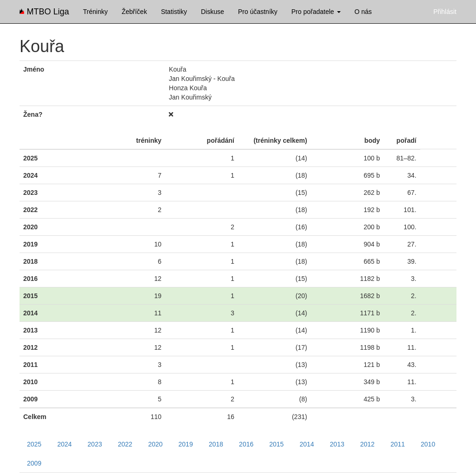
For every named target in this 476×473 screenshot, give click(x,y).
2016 (246, 444)
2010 (428, 444)
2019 (186, 444)
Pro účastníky (258, 12)
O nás (363, 12)
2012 (367, 444)
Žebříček (134, 12)
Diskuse (212, 12)
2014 (307, 444)
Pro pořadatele (316, 12)
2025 (34, 444)
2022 (125, 444)
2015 (276, 444)
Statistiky (174, 12)
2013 (337, 444)
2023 (95, 444)
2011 (398, 444)
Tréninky (96, 12)
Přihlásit (445, 12)
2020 (155, 444)
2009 (34, 463)
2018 (216, 444)
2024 (64, 444)
